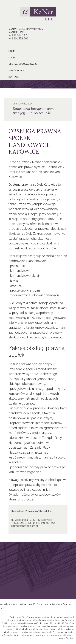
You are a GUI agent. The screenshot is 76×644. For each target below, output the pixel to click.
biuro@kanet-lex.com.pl (25, 526)
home (12, 51)
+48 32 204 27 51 (18, 36)
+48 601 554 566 (18, 39)
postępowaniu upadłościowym (30, 418)
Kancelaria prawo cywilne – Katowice (35, 167)
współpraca (16, 70)
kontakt (14, 77)
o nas (12, 57)
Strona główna (19, 162)
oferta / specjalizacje (23, 64)
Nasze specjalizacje (46, 162)
